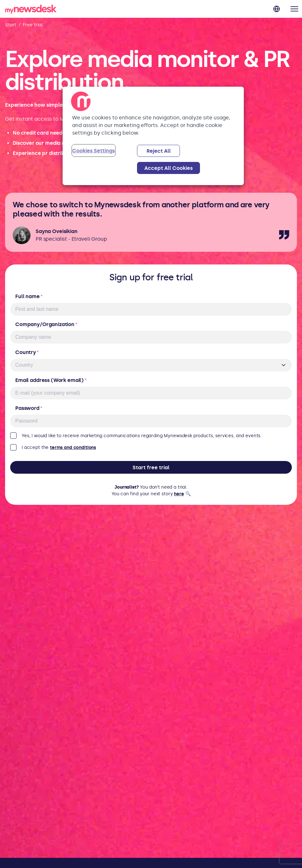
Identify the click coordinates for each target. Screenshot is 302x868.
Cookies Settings (93, 151)
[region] (153, 136)
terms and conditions (73, 447)
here (179, 494)
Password (29, 408)
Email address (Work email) (51, 380)
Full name (29, 296)
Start (11, 25)
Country (27, 352)
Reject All (159, 151)
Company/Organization (46, 324)
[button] (294, 9)
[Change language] (277, 9)
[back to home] (31, 10)
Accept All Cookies (168, 168)
